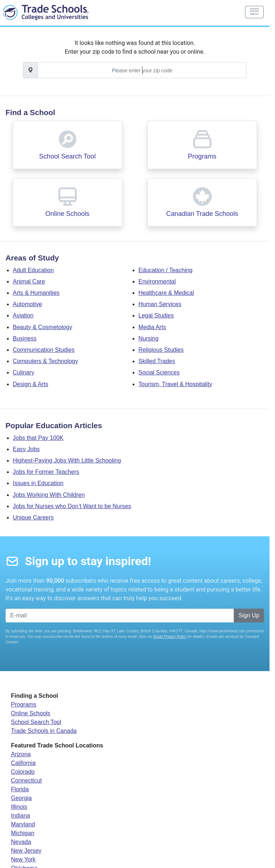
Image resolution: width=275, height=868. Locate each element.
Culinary (24, 372)
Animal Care (29, 281)
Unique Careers (33, 517)
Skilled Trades (157, 361)
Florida (20, 789)
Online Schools (67, 214)
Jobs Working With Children (49, 495)
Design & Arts (30, 384)
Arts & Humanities (36, 293)
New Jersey (26, 851)
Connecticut (26, 781)
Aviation (23, 315)
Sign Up (249, 615)
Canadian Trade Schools (202, 214)
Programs (202, 156)
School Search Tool (67, 156)
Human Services (160, 304)
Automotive (27, 304)
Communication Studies (44, 350)
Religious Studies (161, 350)
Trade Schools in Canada (44, 731)
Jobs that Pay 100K (38, 438)
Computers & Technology (45, 361)
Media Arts (152, 327)
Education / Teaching (165, 270)
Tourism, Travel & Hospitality (175, 384)
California (23, 763)
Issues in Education (38, 483)
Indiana (21, 816)
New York (23, 859)
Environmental (157, 281)
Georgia (21, 798)
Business (25, 338)
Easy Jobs (26, 449)
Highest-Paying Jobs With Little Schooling (67, 460)
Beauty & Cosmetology (43, 327)
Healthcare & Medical (166, 293)
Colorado (23, 772)
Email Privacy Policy (170, 637)
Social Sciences (159, 372)
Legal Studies (156, 315)
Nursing (148, 338)
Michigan (23, 833)
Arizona (21, 754)
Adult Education (33, 270)
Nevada (21, 842)
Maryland (23, 824)
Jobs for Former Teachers (46, 472)
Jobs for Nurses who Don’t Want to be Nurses (72, 506)
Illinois (19, 807)
